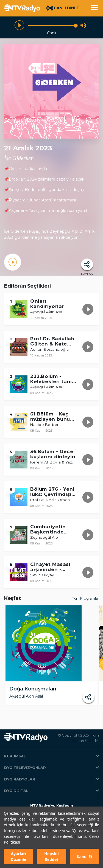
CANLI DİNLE (66, 8)
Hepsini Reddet (51, 856)
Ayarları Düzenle (18, 856)
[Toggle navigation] (94, 8)
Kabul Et (84, 857)
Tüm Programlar (86, 598)
